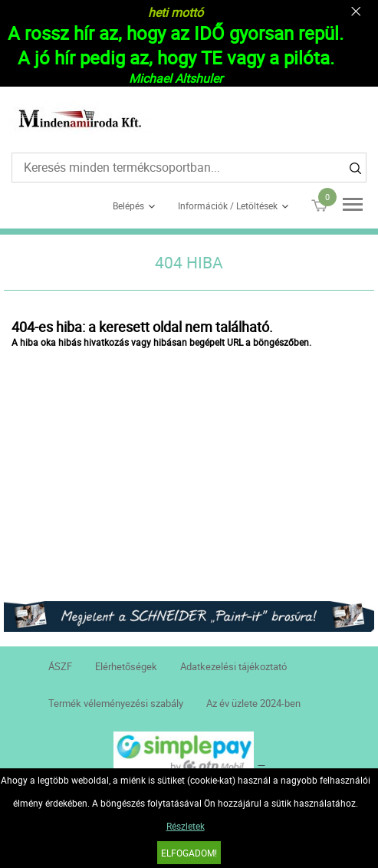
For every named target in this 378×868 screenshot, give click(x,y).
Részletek (186, 826)
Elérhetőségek (126, 666)
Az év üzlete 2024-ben (253, 703)
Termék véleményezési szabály (116, 703)
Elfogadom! (189, 853)
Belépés (128, 205)
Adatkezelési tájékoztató (233, 666)
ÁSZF (60, 666)
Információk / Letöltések (228, 205)
